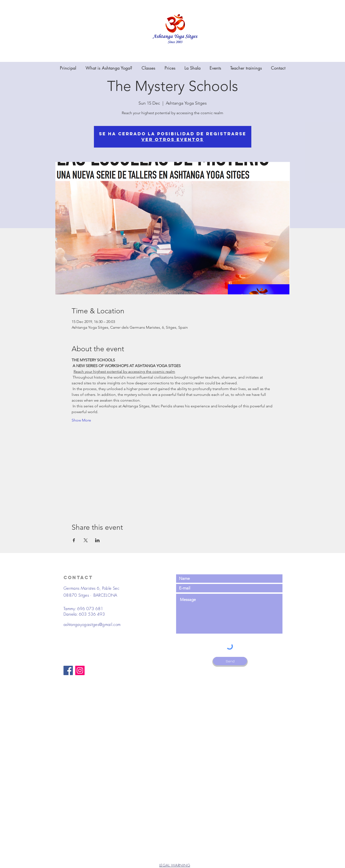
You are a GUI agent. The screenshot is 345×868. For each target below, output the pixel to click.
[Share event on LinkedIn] (97, 540)
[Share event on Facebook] (74, 540)
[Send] (230, 661)
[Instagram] (80, 670)
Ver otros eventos (172, 140)
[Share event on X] (86, 540)
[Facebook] (68, 670)
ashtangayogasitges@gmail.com (92, 624)
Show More (81, 420)
